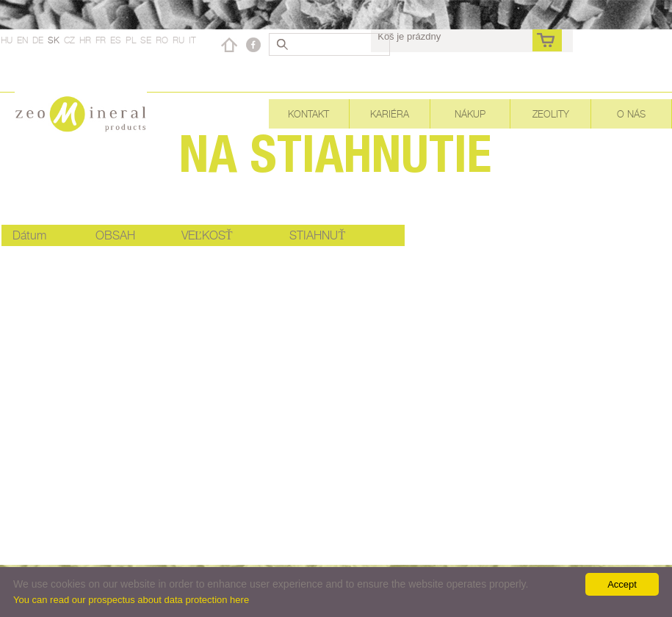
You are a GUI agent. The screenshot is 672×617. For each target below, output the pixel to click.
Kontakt (308, 114)
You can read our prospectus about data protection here (131, 600)
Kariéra (390, 114)
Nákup (470, 114)
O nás (631, 114)
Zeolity (551, 114)
